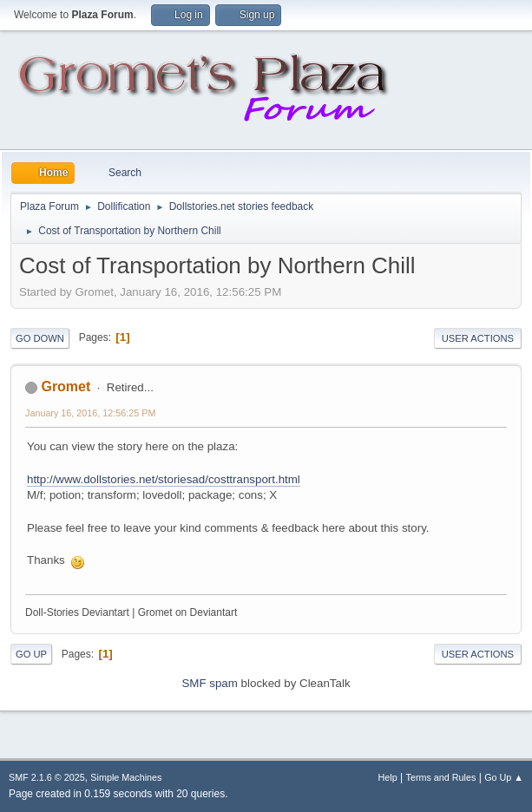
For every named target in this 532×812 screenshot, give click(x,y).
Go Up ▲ (504, 777)
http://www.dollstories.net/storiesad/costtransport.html (164, 479)
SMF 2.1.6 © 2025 (47, 777)
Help (388, 777)
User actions (478, 338)
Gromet (66, 386)
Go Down (40, 338)
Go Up (31, 654)
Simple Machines (126, 777)
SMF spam (209, 683)
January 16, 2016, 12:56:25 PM (90, 413)
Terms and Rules (441, 777)
